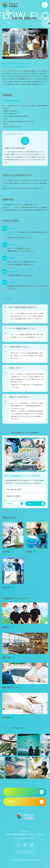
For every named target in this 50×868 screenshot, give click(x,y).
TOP (5, 728)
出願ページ (10, 207)
